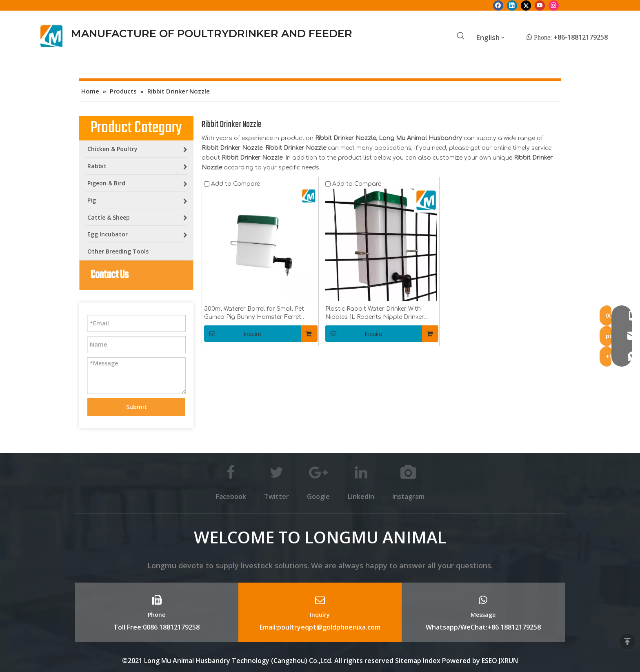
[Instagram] (554, 5)
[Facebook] (498, 5)
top (627, 641)
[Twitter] (526, 5)
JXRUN (508, 661)
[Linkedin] (512, 5)
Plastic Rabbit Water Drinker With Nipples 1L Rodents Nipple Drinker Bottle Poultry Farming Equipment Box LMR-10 (376, 314)
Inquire (233, 334)
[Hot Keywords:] (461, 36)
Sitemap (408, 661)
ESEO (489, 661)
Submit (137, 407)
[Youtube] (540, 5)
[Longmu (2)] (52, 36)
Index (432, 661)
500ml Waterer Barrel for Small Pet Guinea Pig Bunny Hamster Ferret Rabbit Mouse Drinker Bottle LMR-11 (256, 314)
